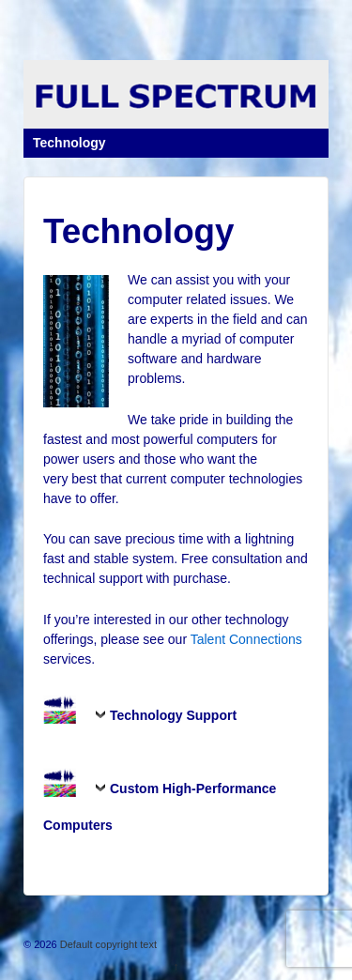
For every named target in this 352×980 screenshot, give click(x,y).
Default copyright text (107, 944)
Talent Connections (246, 639)
